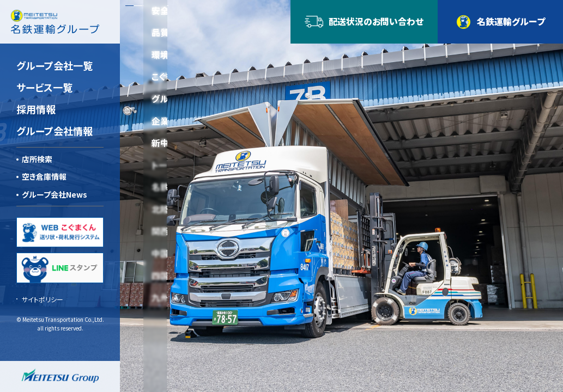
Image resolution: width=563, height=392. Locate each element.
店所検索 (37, 159)
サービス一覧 (44, 87)
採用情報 (36, 109)
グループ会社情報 (55, 131)
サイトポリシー (43, 299)
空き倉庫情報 (44, 176)
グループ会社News (55, 194)
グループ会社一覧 (55, 65)
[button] (129, 6)
